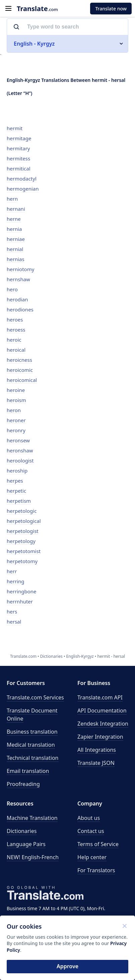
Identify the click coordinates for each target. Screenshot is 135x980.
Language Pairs (26, 844)
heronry (16, 430)
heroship (17, 471)
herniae (16, 239)
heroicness (19, 360)
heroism (16, 400)
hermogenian (23, 189)
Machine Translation (32, 818)
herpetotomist (24, 551)
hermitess (18, 158)
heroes (15, 320)
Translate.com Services (35, 697)
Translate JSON (96, 763)
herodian (17, 299)
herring (16, 581)
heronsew (18, 440)
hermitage (19, 138)
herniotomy (20, 269)
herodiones (20, 309)
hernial (15, 249)
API (100, 697)
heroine (16, 390)
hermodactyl (22, 179)
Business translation (32, 732)
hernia (14, 229)
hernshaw (18, 279)
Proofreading (23, 784)
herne (14, 219)
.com (37, 9)
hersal (14, 622)
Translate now (111, 9)
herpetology (21, 541)
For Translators (96, 870)
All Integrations (97, 750)
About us (89, 818)
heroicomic (20, 370)
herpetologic (22, 511)
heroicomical (22, 380)
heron (14, 410)
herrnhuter (20, 601)
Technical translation (33, 758)
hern (12, 199)
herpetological (24, 521)
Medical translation (31, 745)
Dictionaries (22, 831)
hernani (16, 209)
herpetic (16, 491)
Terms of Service (98, 844)
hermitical (19, 168)
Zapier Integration (100, 737)
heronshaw (20, 450)
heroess (16, 330)
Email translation (28, 771)
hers (12, 611)
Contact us (91, 831)
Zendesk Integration (103, 724)
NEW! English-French (33, 857)
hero (12, 289)
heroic (14, 340)
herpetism (19, 501)
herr (12, 571)
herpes (15, 481)
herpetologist (23, 531)
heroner (16, 420)
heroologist (20, 460)
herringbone (22, 591)
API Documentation (102, 710)
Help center (92, 857)
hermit (15, 128)
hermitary (18, 148)
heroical (16, 350)
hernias (16, 259)
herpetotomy (22, 561)
